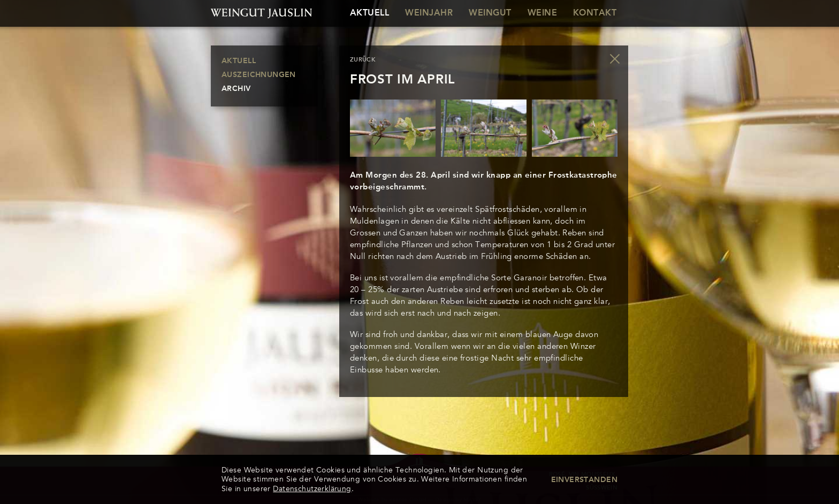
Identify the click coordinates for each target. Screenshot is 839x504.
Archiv (236, 89)
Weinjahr (429, 13)
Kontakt (595, 13)
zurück (363, 60)
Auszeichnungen (259, 75)
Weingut (490, 13)
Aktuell (369, 13)
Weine (542, 13)
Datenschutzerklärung (312, 489)
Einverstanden (584, 480)
